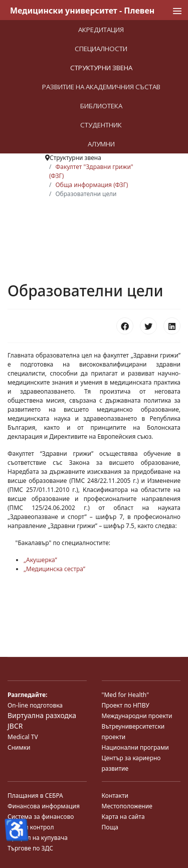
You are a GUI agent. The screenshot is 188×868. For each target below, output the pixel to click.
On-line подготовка (35, 705)
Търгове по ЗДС (30, 848)
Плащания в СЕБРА (35, 796)
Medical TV (23, 737)
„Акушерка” (40, 560)
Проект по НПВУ (126, 705)
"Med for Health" (126, 695)
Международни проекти (137, 716)
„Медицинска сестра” (54, 569)
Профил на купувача (38, 838)
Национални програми (135, 747)
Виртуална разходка (42, 715)
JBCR (15, 726)
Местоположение (127, 806)
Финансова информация (44, 806)
